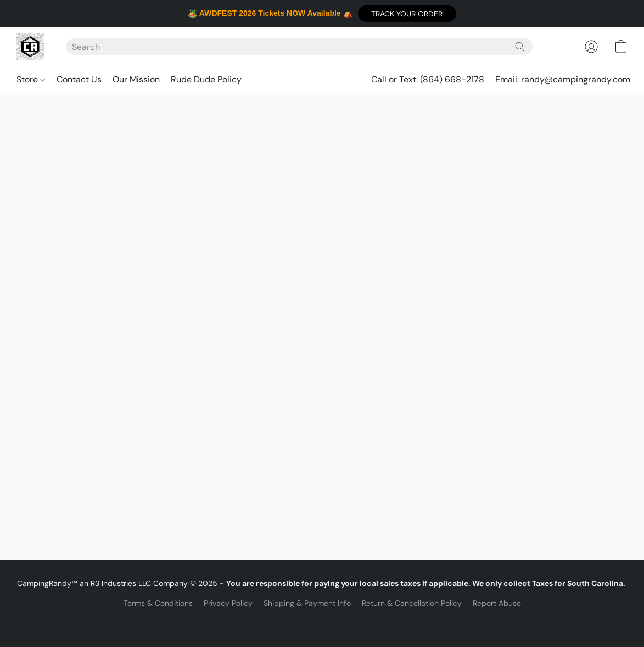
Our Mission (136, 79)
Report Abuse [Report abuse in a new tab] (497, 603)
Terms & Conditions (158, 603)
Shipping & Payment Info (307, 603)
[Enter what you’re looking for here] (299, 47)
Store (31, 79)
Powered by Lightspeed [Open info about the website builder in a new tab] (322, 623)
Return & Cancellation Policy (412, 603)
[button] (407, 14)
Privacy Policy (228, 603)
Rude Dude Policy (206, 79)
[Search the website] (520, 47)
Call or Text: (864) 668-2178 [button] (428, 79)
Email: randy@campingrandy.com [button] (563, 79)
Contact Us (79, 79)
